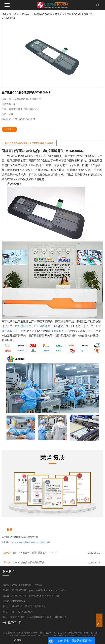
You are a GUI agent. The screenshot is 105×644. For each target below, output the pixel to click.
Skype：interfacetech (14, 601)
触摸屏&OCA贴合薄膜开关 (48, 14)
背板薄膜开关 (56, 331)
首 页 (17, 14)
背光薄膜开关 (10, 331)
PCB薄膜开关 (23, 326)
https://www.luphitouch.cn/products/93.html (31, 542)
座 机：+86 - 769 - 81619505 (18, 612)
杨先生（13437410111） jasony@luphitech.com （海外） (33, 596)
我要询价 (10, 129)
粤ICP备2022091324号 (76, 633)
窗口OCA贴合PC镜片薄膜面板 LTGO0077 (35, 553)
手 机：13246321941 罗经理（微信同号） (24, 606)
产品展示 (27, 14)
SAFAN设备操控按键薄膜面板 (28, 562)
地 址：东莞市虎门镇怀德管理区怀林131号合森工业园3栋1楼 (34, 617)
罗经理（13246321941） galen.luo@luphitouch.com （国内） (35, 590)
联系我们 (9, 571)
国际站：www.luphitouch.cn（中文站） (23, 585)
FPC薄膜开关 (42, 326)
